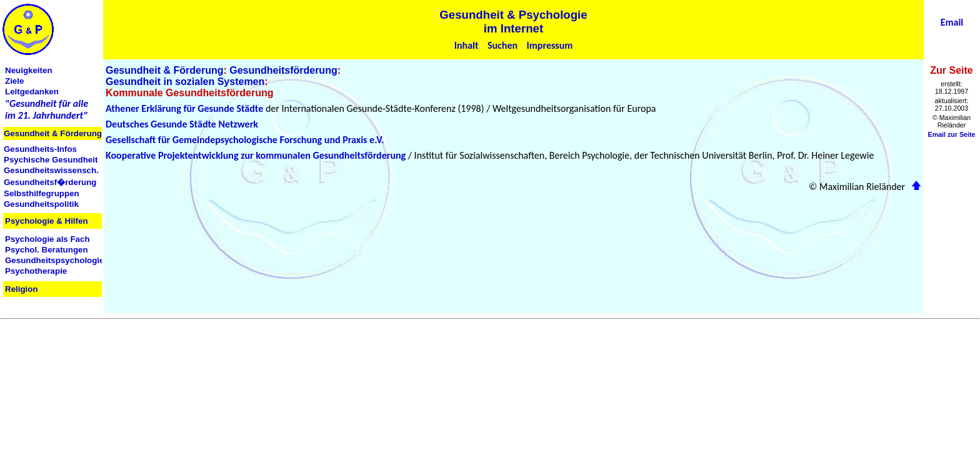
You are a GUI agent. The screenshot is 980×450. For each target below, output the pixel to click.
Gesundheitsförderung (283, 70)
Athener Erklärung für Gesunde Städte (184, 108)
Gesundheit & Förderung (164, 70)
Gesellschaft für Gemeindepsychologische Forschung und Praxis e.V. (245, 140)
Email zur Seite (952, 134)
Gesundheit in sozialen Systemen (185, 82)
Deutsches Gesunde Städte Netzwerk (182, 124)
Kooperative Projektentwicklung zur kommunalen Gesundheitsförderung (256, 155)
